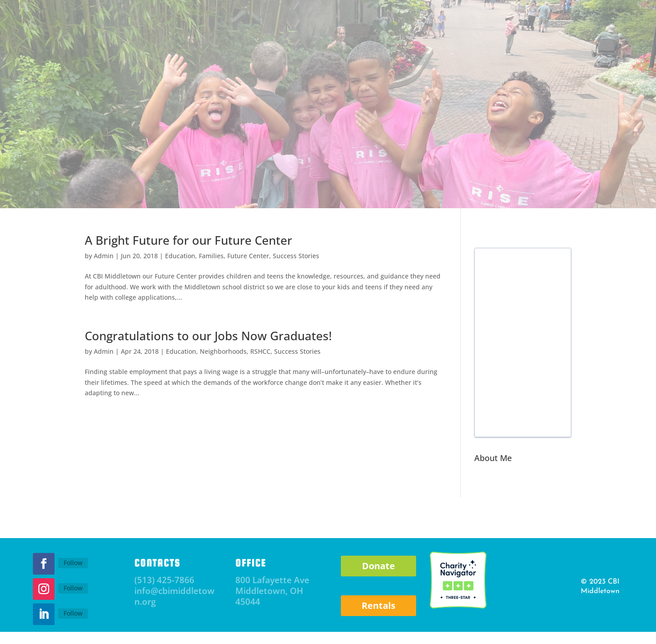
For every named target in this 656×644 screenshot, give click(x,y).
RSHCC (260, 351)
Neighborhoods (223, 351)
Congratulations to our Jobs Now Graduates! (208, 336)
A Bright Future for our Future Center (188, 240)
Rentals (378, 605)
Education (180, 256)
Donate (378, 566)
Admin (104, 256)
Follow (73, 563)
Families (211, 256)
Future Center (248, 256)
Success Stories (296, 256)
